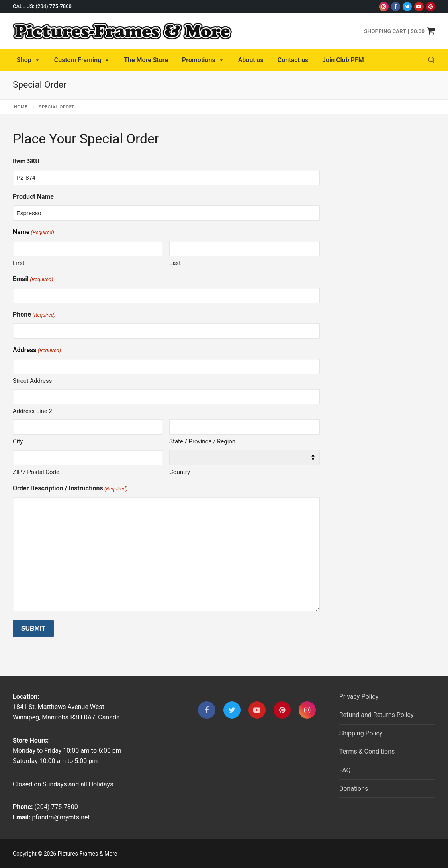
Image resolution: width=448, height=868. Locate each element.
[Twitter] (407, 7)
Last (175, 263)
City (18, 441)
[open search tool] (432, 60)
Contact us (293, 60)
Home (21, 107)
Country (180, 472)
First (19, 263)
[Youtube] (419, 7)
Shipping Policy (361, 733)
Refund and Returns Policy (377, 715)
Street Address (32, 381)
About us (251, 60)
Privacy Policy (359, 697)
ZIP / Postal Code (36, 472)
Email (33, 279)
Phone (34, 315)
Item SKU (26, 161)
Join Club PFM (343, 60)
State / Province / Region (202, 441)
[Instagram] (384, 7)
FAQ (345, 770)
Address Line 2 (32, 411)
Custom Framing (82, 60)
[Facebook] (396, 7)
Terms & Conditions (367, 751)
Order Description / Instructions (70, 489)
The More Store (146, 60)
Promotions (203, 60)
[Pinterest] (431, 7)
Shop (28, 60)
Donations (354, 789)
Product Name (33, 197)
